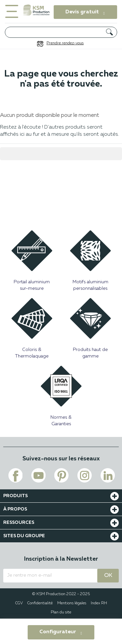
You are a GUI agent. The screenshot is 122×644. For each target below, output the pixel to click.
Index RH (99, 603)
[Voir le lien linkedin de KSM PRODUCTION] (108, 475)
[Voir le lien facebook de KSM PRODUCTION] (15, 475)
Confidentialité (40, 603)
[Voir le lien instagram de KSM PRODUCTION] (85, 475)
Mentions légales (72, 603)
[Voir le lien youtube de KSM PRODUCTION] (38, 475)
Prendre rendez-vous (65, 43)
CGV (19, 603)
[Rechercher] (61, 32)
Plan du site (61, 612)
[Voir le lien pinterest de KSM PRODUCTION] (61, 475)
